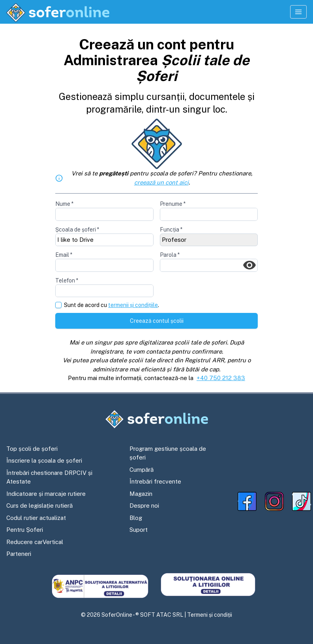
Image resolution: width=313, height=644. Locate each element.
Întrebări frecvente (155, 481)
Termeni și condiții (210, 615)
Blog (136, 518)
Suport (139, 530)
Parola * (170, 255)
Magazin (141, 494)
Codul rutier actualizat (36, 518)
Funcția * (171, 230)
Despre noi (144, 506)
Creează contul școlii (157, 321)
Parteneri (19, 554)
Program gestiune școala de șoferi (168, 453)
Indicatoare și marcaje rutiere (46, 494)
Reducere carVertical (35, 542)
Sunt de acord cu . (112, 305)
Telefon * (67, 281)
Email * (64, 255)
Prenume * (173, 204)
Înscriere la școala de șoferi (44, 460)
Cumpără (142, 470)
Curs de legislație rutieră (39, 506)
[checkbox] (58, 305)
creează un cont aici (161, 182)
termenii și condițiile (133, 305)
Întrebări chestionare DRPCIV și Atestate (49, 477)
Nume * (64, 204)
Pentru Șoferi (25, 530)
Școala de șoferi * (77, 230)
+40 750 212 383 (221, 378)
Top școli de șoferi (32, 449)
